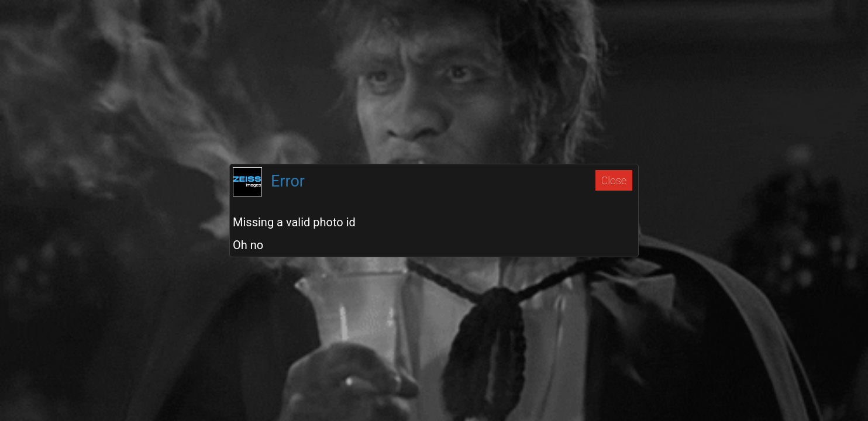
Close (614, 180)
